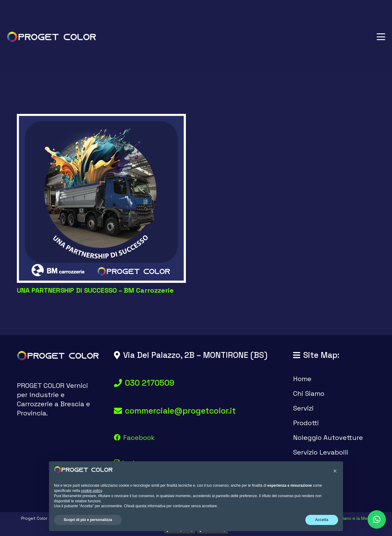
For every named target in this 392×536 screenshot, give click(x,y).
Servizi (303, 408)
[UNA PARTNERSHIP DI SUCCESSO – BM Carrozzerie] (101, 198)
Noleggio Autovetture (328, 437)
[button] (381, 37)
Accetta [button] (322, 520)
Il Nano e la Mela (354, 518)
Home (302, 379)
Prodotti (306, 423)
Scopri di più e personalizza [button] (88, 520)
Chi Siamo (309, 393)
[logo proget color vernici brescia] (51, 37)
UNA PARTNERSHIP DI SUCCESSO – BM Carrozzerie (95, 290)
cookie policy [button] (92, 491)
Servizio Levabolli (321, 452)
